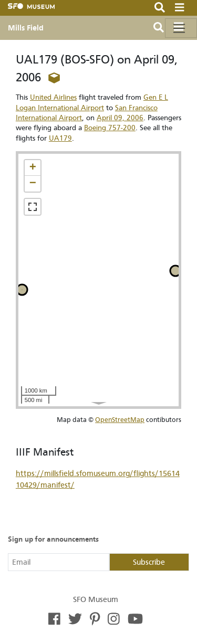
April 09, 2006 (120, 118)
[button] (33, 168)
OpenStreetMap (120, 420)
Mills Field (26, 28)
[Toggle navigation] (181, 28)
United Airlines (53, 97)
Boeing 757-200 (110, 128)
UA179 (60, 138)
